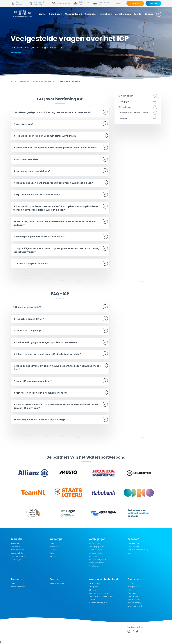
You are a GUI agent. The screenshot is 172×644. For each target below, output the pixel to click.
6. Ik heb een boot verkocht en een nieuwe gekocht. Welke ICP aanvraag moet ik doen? (57, 368)
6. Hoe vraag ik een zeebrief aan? (32, 171)
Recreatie (90, 14)
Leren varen (15, 543)
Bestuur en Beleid (96, 553)
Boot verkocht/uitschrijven (99, 593)
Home (13, 81)
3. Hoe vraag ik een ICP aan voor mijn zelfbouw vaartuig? (45, 136)
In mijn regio (16, 559)
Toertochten (16, 547)
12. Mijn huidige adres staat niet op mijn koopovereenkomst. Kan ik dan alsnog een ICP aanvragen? (56, 250)
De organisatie (134, 587)
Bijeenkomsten (95, 566)
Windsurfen (54, 547)
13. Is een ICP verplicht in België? (31, 264)
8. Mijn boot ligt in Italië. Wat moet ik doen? (37, 195)
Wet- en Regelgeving (97, 559)
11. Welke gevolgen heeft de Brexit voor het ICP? (40, 237)
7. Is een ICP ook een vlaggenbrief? (33, 381)
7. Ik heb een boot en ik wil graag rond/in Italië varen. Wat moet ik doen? (53, 183)
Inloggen (153, 3)
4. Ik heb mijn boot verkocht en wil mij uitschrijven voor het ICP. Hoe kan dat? (55, 148)
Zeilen (52, 543)
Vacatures (132, 593)
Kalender (149, 14)
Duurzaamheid (17, 553)
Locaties (131, 553)
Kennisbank (105, 14)
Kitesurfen (54, 550)
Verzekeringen (123, 14)
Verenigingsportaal (96, 547)
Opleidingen (55, 14)
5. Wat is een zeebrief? (26, 159)
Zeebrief (123, 118)
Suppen (53, 556)
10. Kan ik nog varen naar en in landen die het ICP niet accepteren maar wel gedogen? (55, 223)
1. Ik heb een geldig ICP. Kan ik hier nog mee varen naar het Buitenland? (52, 112)
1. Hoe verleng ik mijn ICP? (27, 307)
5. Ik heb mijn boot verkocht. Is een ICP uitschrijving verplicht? (47, 354)
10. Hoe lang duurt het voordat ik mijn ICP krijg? (39, 420)
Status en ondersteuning (138, 550)
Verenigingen (133, 596)
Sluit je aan (135, 3)
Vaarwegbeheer (17, 550)
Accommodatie (95, 550)
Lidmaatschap (95, 543)
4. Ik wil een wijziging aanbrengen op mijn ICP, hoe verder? (45, 342)
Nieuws (42, 14)
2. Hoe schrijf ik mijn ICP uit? (29, 319)
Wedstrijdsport (74, 14)
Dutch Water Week (57, 583)
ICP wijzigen (124, 101)
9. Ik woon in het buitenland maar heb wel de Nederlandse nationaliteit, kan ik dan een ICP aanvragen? (56, 406)
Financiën (93, 556)
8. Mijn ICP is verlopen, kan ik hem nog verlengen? (40, 393)
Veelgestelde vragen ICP (98, 603)
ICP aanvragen (126, 96)
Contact (131, 583)
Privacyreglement (135, 606)
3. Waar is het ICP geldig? (27, 331)
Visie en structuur (135, 543)
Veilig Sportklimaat (96, 563)
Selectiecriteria (134, 547)
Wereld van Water (18, 587)
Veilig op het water (18, 556)
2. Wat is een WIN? (23, 124)
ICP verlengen (125, 107)
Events (138, 14)
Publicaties (132, 590)
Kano (52, 553)
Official (14, 583)
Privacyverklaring (135, 603)
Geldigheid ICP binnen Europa (133, 113)
